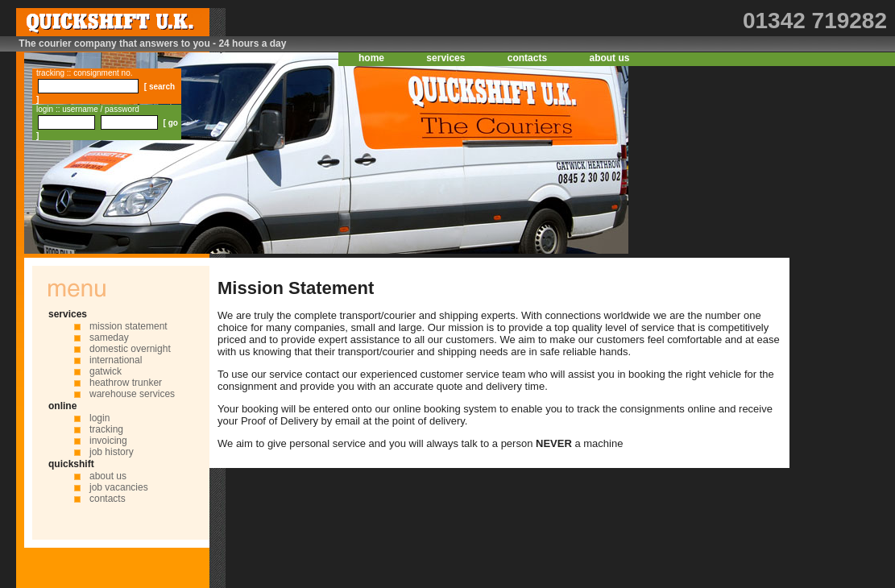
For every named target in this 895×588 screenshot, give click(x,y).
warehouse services (132, 394)
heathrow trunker (126, 383)
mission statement (128, 326)
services (445, 58)
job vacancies (119, 487)
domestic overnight (130, 349)
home (371, 58)
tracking (106, 429)
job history (112, 452)
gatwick (106, 371)
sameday (109, 337)
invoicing (108, 441)
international (116, 360)
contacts (527, 58)
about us (609, 58)
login (99, 418)
